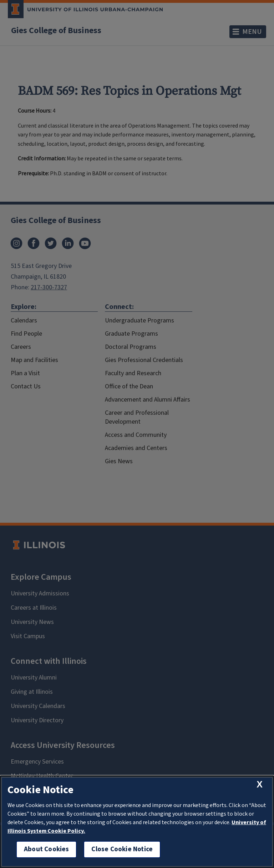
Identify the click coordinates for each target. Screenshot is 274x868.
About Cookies (46, 849)
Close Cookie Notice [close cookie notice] (122, 849)
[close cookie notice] (260, 784)
